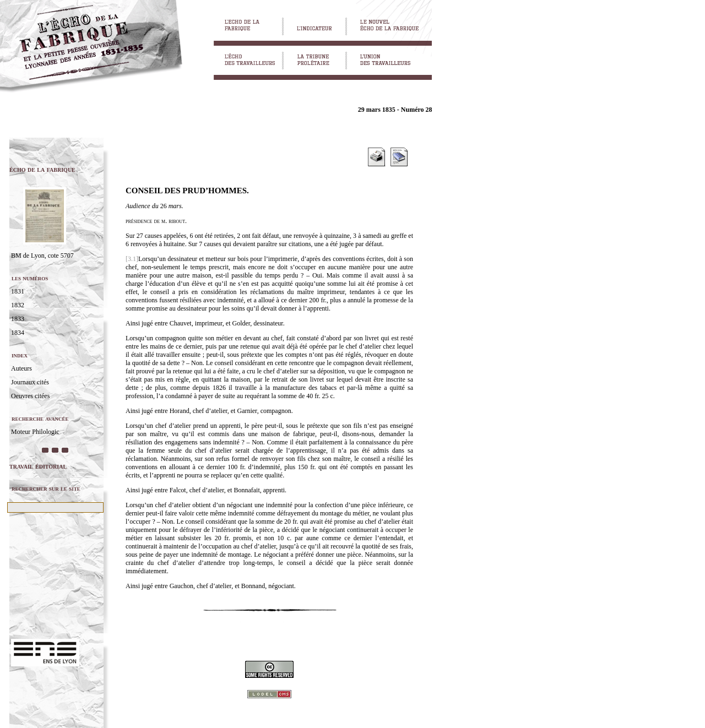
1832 (18, 305)
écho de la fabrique (42, 169)
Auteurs (21, 368)
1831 (18, 291)
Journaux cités (30, 382)
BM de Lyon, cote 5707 (42, 256)
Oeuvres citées (30, 396)
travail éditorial (38, 466)
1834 (18, 333)
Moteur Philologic (35, 432)
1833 (18, 319)
